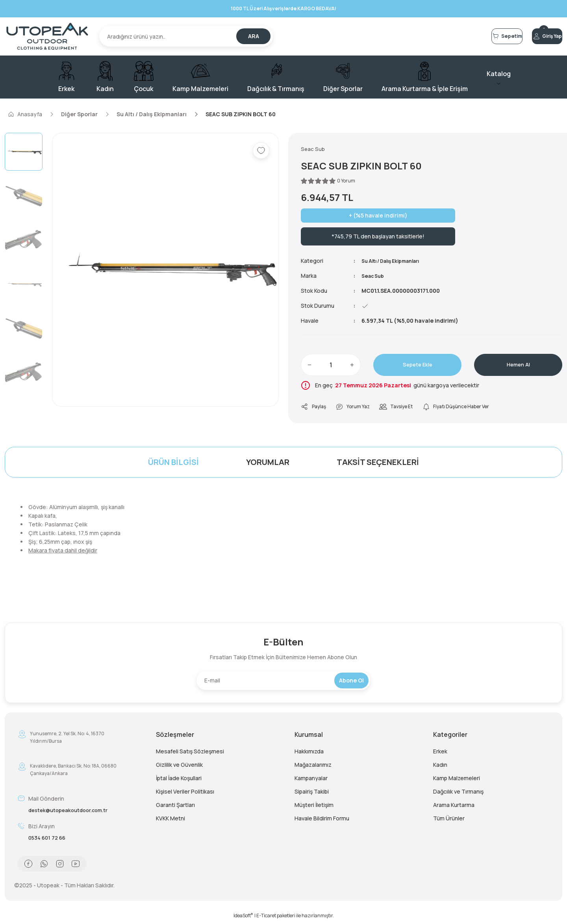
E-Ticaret (266, 918)
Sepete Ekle (418, 366)
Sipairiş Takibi (312, 794)
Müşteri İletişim (314, 807)
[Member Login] (534, 36)
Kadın (440, 767)
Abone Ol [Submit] (351, 683)
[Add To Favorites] (261, 151)
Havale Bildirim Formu (322, 821)
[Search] (186, 36)
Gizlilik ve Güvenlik (179, 767)
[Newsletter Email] (283, 683)
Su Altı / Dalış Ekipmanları (397, 262)
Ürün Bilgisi (173, 464)
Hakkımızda (309, 754)
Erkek (440, 754)
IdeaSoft (243, 918)
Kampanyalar (311, 780)
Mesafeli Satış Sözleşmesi (190, 754)
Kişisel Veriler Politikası (185, 794)
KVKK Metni (170, 821)
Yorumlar (268, 464)
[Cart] (468, 36)
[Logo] (47, 36)
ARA (254, 36)
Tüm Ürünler (449, 821)
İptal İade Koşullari (179, 780)
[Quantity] (331, 366)
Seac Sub (374, 277)
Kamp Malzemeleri (457, 780)
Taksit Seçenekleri (378, 464)
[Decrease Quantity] (309, 366)
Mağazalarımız (313, 767)
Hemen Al (518, 366)
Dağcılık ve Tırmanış (458, 794)
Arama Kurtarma (454, 807)
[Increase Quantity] (352, 366)
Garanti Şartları (175, 807)
